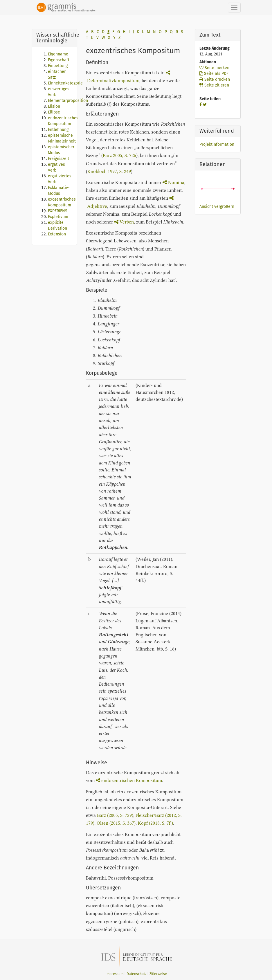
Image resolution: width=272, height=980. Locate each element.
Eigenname (58, 54)
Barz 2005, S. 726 (119, 155)
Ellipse (54, 112)
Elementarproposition (68, 101)
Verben (124, 222)
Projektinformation (217, 144)
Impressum (114, 974)
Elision (54, 106)
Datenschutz (136, 974)
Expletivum (58, 217)
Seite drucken (215, 79)
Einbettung (58, 66)
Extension (57, 234)
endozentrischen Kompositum (129, 780)
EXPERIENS (58, 211)
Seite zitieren (214, 85)
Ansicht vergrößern (217, 207)
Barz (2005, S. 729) (115, 815)
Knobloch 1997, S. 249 (109, 171)
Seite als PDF (214, 74)
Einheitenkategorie (65, 83)
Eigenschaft (59, 60)
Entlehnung (58, 130)
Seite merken (214, 68)
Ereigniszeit (58, 159)
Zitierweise (158, 974)
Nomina (173, 182)
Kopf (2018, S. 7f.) (155, 823)
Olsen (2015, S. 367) (116, 823)
